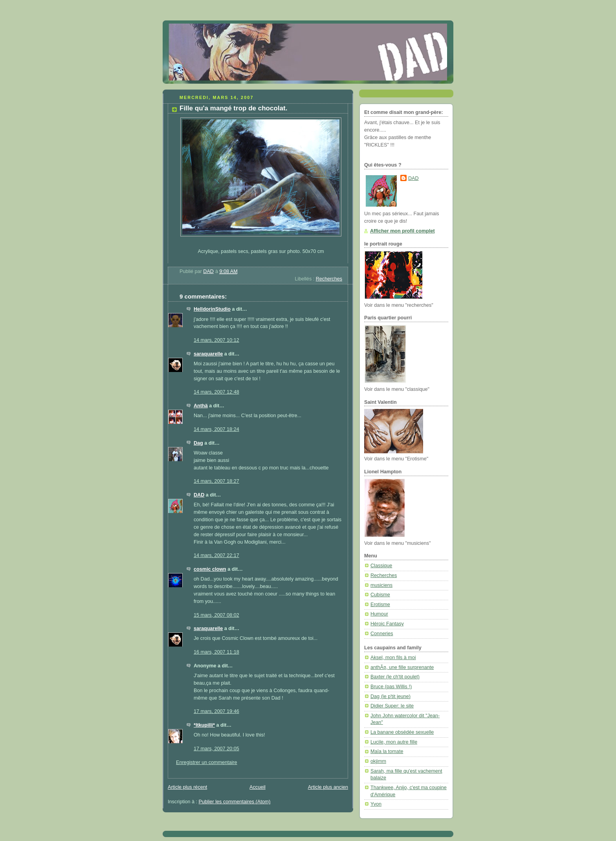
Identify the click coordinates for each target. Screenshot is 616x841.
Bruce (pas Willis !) (391, 687)
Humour (379, 614)
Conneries (382, 634)
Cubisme (380, 595)
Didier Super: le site (392, 706)
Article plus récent (187, 787)
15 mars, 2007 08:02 (216, 615)
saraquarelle (208, 354)
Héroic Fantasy (387, 624)
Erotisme (380, 605)
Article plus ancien (328, 787)
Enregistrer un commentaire (207, 762)
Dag (198, 443)
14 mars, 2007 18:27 (216, 481)
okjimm (378, 761)
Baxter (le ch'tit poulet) (395, 677)
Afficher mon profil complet (402, 231)
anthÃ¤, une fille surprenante (402, 667)
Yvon (376, 804)
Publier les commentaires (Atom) (235, 802)
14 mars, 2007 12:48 (216, 392)
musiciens (381, 585)
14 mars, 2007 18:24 (216, 429)
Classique (381, 566)
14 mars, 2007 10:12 (216, 340)
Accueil (258, 787)
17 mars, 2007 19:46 (216, 711)
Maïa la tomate (387, 751)
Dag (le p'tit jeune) (390, 696)
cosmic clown (210, 569)
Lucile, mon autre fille (394, 742)
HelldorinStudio (212, 309)
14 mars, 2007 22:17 (216, 555)
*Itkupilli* (204, 725)
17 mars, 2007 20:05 (216, 749)
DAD (199, 495)
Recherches (329, 279)
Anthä (201, 406)
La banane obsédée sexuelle (402, 732)
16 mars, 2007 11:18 (216, 652)
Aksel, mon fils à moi (393, 658)
